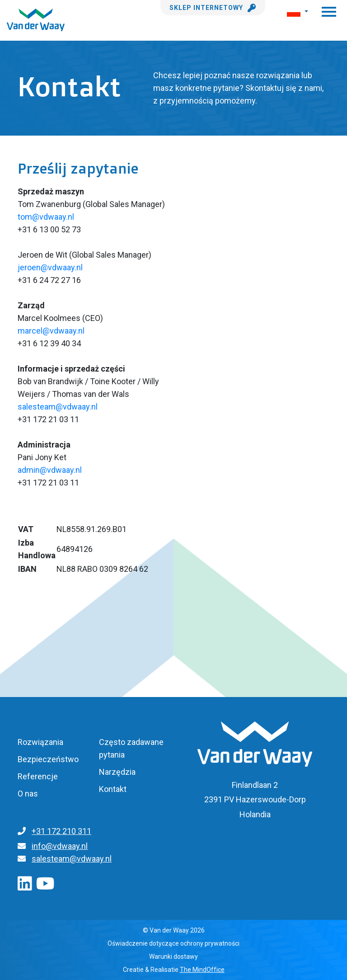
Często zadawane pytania (131, 748)
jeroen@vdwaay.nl (50, 267)
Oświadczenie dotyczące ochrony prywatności (173, 943)
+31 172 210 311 (61, 831)
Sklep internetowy (213, 8)
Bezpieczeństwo (48, 759)
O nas (28, 794)
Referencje (38, 776)
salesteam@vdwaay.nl (58, 407)
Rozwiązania (40, 742)
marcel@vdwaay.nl (51, 331)
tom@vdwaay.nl (47, 217)
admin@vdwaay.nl (50, 470)
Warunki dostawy (173, 956)
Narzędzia (117, 772)
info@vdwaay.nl (60, 846)
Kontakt (113, 789)
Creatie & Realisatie (174, 970)
